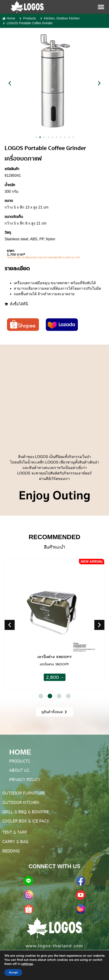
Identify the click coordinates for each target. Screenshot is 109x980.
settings (27, 964)
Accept (13, 972)
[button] (10, 83)
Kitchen (49, 18)
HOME (20, 752)
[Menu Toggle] (101, 7)
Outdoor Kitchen (68, 18)
